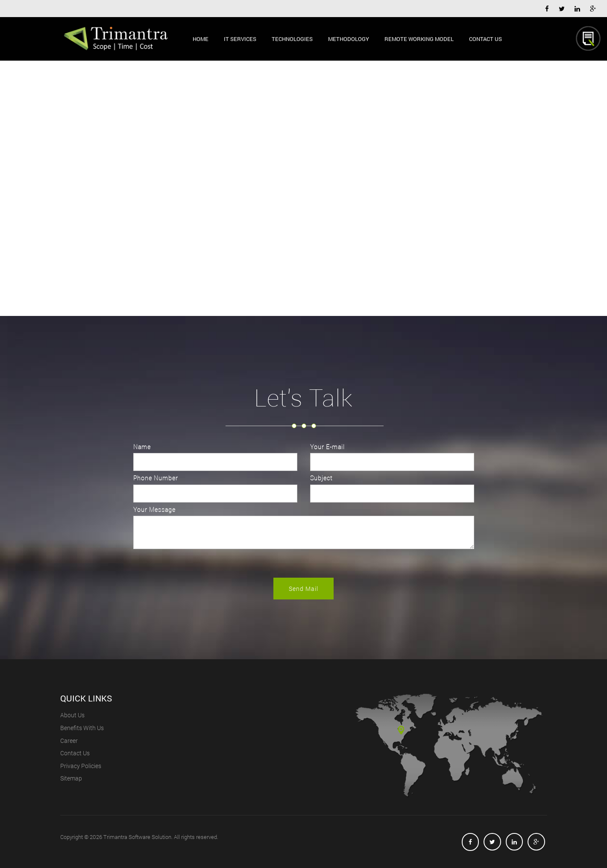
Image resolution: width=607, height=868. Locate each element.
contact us (75, 753)
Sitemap (71, 778)
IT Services (240, 38)
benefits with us (82, 728)
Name (142, 447)
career (69, 741)
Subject (321, 478)
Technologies (292, 38)
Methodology (349, 38)
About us (72, 715)
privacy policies (81, 766)
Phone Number (156, 478)
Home (201, 38)
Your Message (154, 510)
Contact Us (485, 38)
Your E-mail (327, 447)
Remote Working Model (419, 38)
